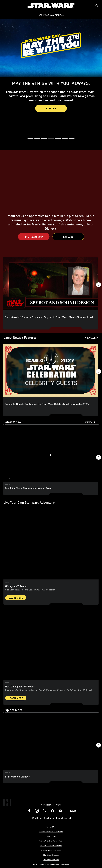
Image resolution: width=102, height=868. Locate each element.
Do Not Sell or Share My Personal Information (51, 864)
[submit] (97, 6)
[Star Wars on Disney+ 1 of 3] (51, 743)
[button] (30, 139)
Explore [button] (51, 108)
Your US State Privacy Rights (51, 845)
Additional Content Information (51, 831)
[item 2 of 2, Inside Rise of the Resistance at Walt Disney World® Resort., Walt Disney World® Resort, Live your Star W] (51, 644)
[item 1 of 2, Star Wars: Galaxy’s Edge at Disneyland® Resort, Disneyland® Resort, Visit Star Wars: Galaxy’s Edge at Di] (51, 544)
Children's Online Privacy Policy (51, 841)
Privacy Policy (51, 836)
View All (90, 338)
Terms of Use (51, 827)
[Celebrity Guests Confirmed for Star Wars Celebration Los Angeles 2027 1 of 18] (51, 371)
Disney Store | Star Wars (51, 850)
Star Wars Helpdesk (51, 855)
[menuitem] (5, 5)
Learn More (16, 598)
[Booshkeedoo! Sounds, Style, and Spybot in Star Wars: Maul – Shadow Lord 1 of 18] (51, 283)
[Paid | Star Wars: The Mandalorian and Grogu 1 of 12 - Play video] (51, 455)
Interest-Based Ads (51, 860)
